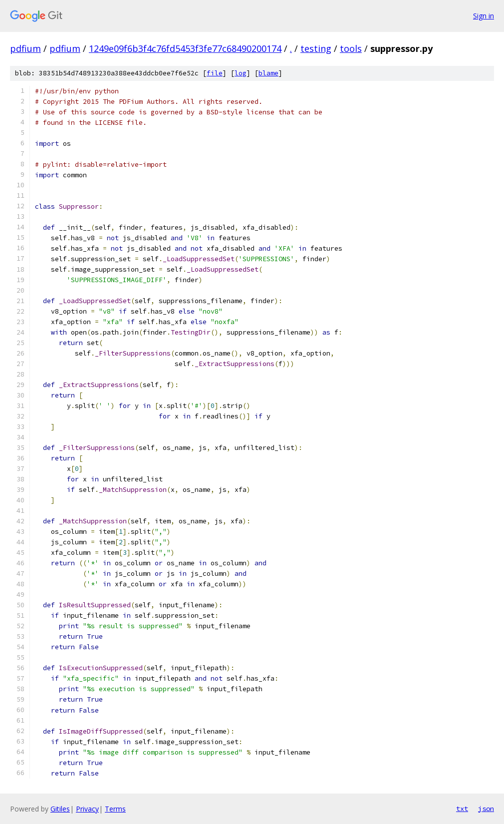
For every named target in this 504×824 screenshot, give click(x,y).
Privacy (87, 809)
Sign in (484, 16)
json (486, 809)
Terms (115, 809)
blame (268, 73)
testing (316, 48)
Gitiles (60, 809)
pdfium (25, 48)
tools (351, 48)
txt (462, 809)
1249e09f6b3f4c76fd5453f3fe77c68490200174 (185, 48)
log (241, 73)
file (215, 73)
